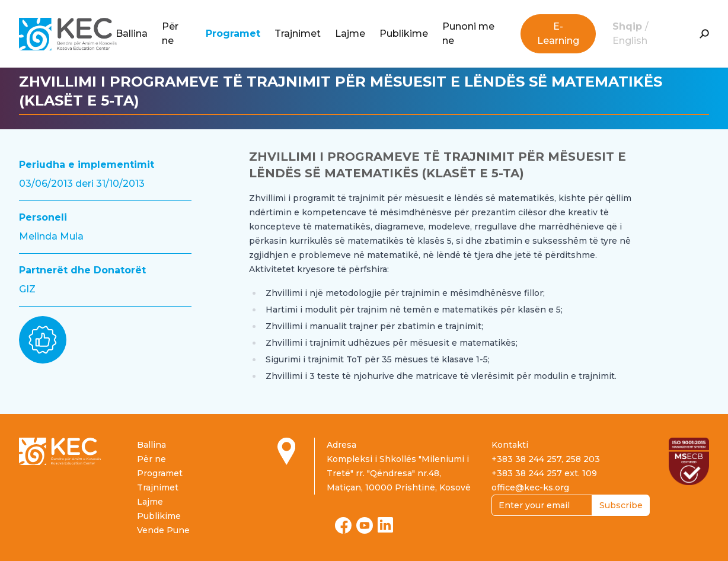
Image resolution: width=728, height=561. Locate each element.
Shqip (629, 26)
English (630, 41)
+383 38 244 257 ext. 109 (544, 473)
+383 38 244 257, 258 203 (546, 459)
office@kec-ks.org (530, 487)
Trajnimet (298, 34)
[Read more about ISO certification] (689, 461)
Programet (233, 34)
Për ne (170, 34)
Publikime (404, 34)
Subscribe (621, 505)
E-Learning (558, 34)
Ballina (132, 34)
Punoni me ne (468, 34)
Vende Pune (163, 530)
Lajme (350, 34)
